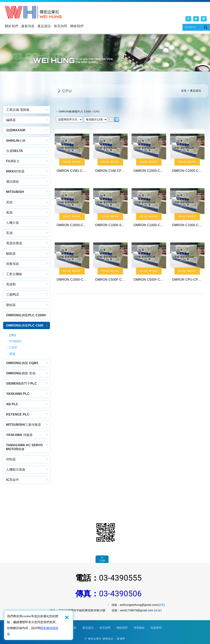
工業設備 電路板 (18, 110)
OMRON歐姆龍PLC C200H (26, 315)
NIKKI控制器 (15, 171)
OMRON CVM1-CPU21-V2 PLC (72, 153)
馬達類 (11, 284)
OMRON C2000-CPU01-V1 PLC (149, 153)
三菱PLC (13, 295)
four (117, 119)
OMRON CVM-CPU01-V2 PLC (111, 153)
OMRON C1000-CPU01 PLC (72, 264)
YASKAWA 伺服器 (19, 435)
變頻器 (11, 305)
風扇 (9, 212)
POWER (15, 341)
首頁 (184, 91)
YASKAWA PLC (18, 394)
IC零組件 (13, 480)
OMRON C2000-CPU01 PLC (72, 208)
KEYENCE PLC (18, 414)
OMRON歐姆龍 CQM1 (22, 363)
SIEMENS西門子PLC (22, 384)
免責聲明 (156, 628)
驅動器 (11, 254)
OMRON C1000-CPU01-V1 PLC (149, 208)
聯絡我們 (77, 26)
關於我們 (12, 26)
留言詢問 (61, 26)
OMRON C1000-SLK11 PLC (111, 208)
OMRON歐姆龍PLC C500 (25, 325)
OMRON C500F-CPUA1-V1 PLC (111, 264)
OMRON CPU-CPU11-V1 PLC (187, 264)
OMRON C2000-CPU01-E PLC (187, 153)
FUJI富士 (13, 161)
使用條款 (139, 628)
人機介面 (12, 223)
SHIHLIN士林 (16, 141)
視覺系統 (12, 264)
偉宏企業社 (33, 12)
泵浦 (9, 233)
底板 (12, 354)
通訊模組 (12, 182)
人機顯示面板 (16, 470)
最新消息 (28, 26)
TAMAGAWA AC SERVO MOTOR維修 (24, 447)
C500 (13, 347)
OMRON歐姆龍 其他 (21, 373)
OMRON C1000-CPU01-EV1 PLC (187, 208)
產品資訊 (44, 26)
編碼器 (11, 120)
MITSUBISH (15, 192)
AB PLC (12, 404)
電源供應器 (14, 243)
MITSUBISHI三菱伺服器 (24, 425)
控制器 (11, 459)
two (111, 119)
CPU (13, 335)
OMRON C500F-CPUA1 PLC (149, 264)
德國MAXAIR (16, 130)
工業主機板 (14, 274)
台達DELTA (14, 151)
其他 (9, 202)
